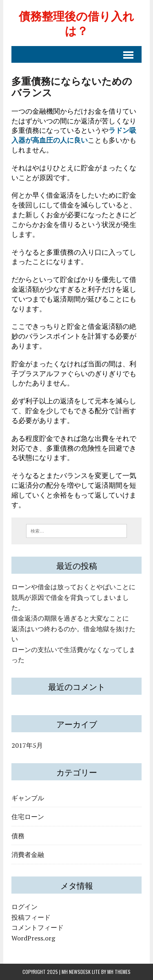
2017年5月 (27, 745)
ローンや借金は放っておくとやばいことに (73, 587)
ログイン (24, 907)
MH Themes (119, 972)
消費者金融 (28, 854)
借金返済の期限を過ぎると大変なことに (70, 618)
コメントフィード (38, 927)
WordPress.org (33, 938)
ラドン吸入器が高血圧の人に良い (74, 135)
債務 (18, 835)
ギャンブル (28, 797)
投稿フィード (31, 917)
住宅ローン (28, 816)
